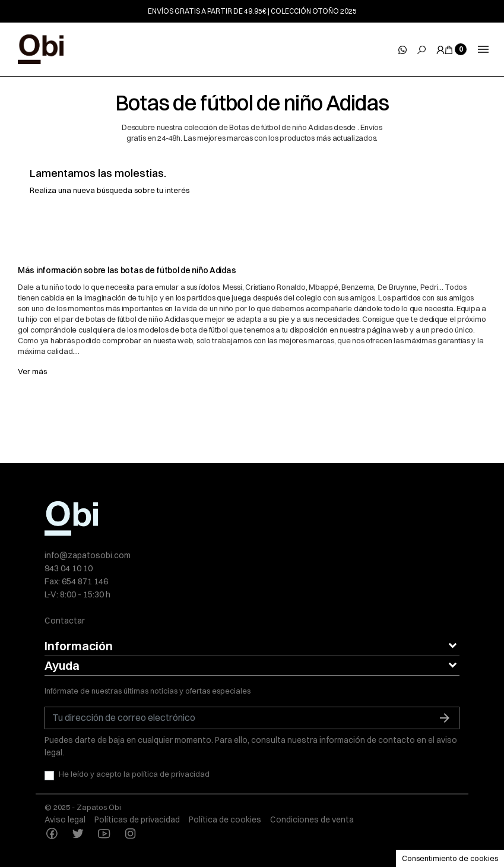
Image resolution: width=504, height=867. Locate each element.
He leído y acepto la (134, 774)
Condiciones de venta (312, 819)
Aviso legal (65, 819)
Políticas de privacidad (137, 819)
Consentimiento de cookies (450, 858)
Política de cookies (225, 819)
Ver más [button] (32, 371)
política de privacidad (171, 774)
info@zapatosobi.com (88, 555)
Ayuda (62, 665)
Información (79, 646)
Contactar (65, 621)
